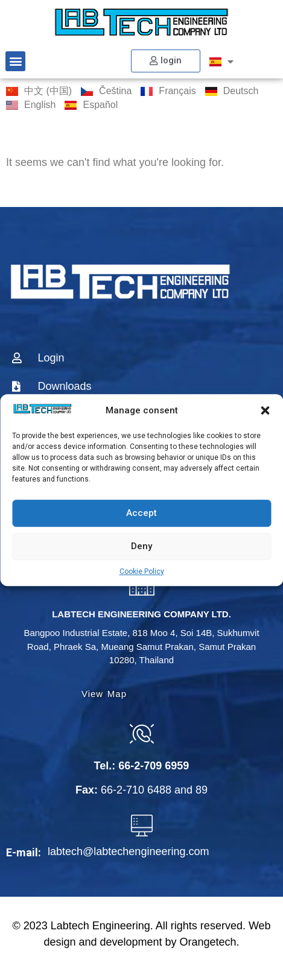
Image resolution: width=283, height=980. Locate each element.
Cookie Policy (142, 571)
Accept (141, 513)
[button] (265, 411)
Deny (141, 546)
